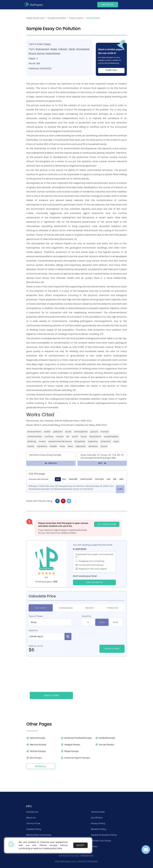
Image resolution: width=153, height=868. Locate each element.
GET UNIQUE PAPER (107, 524)
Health (54, 446)
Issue (84, 437)
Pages (102, 622)
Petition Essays (38, 751)
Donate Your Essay (101, 841)
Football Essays (107, 738)
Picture (32, 53)
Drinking (32, 441)
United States (53, 53)
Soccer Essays (107, 745)
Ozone (104, 446)
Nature (60, 437)
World (72, 49)
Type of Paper (36, 616)
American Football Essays (78, 738)
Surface (49, 437)
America (93, 446)
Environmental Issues (60, 441)
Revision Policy (99, 829)
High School (41, 608)
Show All (41, 766)
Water (54, 49)
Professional (112, 608)
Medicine (42, 446)
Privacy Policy (98, 823)
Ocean (42, 441)
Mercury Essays (38, 745)
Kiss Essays (36, 758)
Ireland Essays (38, 738)
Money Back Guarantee (39, 835)
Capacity (93, 441)
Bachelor (90, 608)
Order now (111, 70)
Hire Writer (108, 5)
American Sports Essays (77, 758)
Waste (31, 446)
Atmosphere (83, 49)
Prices (94, 846)
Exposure (81, 446)
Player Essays (72, 751)
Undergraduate (66, 608)
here (59, 848)
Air (68, 437)
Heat (70, 446)
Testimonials (98, 812)
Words (115, 622)
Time (62, 446)
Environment (43, 49)
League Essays (72, 745)
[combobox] (50, 622)
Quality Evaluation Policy (104, 835)
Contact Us (32, 812)
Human (41, 53)
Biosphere (80, 441)
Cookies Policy (34, 829)
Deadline (33, 630)
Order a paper (51, 695)
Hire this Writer (94, 582)
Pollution (63, 49)
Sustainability (111, 437)
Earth (75, 437)
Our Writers (97, 818)
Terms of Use (33, 823)
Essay (47, 44)
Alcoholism (95, 437)
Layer (116, 441)
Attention (106, 441)
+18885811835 (86, 856)
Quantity (86, 616)
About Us (31, 818)
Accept (81, 845)
